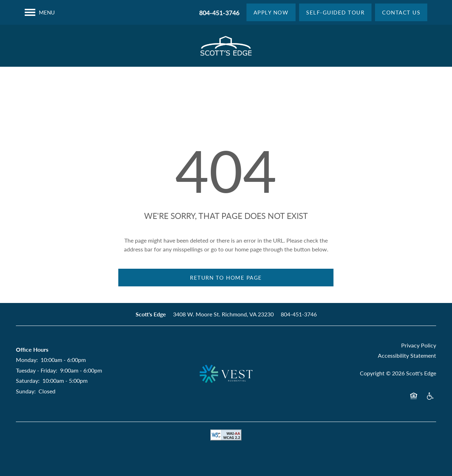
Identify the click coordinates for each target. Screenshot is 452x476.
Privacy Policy (419, 345)
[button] (271, 12)
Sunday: (26, 391)
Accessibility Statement (407, 355)
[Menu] (40, 12)
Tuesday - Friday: (37, 370)
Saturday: (28, 380)
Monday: (27, 360)
